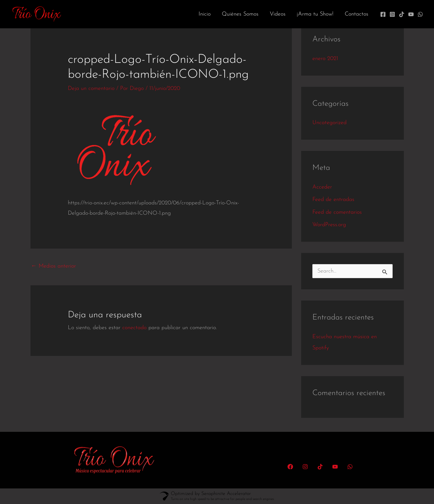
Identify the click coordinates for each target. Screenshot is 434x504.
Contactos (357, 14)
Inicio (205, 14)
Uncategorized (329, 123)
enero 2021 (325, 59)
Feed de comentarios (337, 212)
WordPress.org (329, 225)
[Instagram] (392, 14)
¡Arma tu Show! (315, 14)
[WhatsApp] (420, 14)
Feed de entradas (333, 200)
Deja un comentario (91, 89)
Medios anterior (54, 266)
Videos (278, 14)
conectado (134, 328)
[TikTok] (402, 14)
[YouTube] (411, 14)
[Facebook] (383, 14)
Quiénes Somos (240, 14)
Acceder (322, 187)
